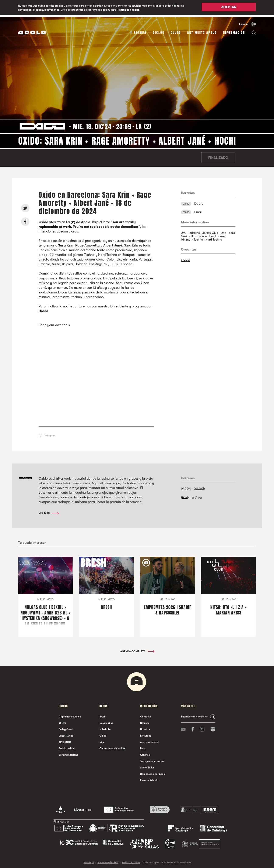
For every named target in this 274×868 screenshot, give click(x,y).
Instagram (50, 433)
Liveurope (146, 734)
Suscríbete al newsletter (194, 715)
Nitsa (102, 740)
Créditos (145, 753)
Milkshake (105, 727)
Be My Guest (66, 727)
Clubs (176, 31)
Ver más (48, 511)
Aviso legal (89, 860)
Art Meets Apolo (202, 31)
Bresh (103, 715)
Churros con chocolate (112, 747)
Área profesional (149, 740)
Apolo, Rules (147, 766)
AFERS (62, 721)
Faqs (143, 747)
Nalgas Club (106, 721)
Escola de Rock (67, 747)
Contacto (146, 715)
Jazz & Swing (66, 734)
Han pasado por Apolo (153, 772)
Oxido (185, 258)
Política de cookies (128, 10)
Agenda (140, 31)
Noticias (145, 721)
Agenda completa (137, 650)
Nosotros (145, 727)
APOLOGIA (65, 740)
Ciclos (159, 31)
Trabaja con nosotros (152, 759)
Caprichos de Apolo (70, 715)
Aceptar (229, 8)
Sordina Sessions (68, 753)
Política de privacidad (108, 860)
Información (234, 31)
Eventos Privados (150, 778)
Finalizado (218, 156)
